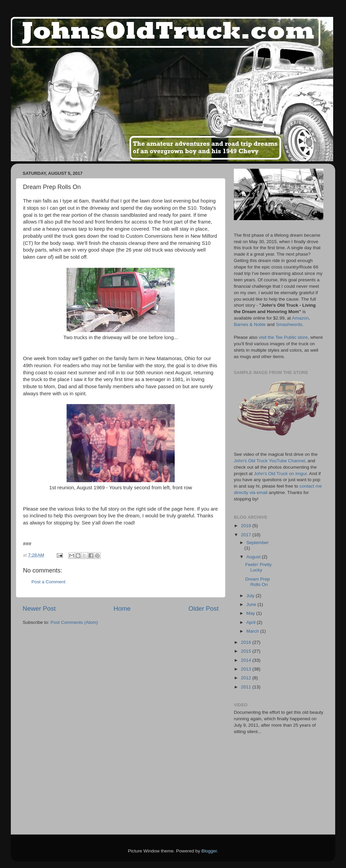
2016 (247, 642)
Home (122, 608)
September (257, 543)
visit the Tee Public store (283, 337)
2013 (247, 669)
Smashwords (289, 324)
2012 (247, 678)
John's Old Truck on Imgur (280, 474)
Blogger (209, 851)
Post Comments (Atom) (74, 622)
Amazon (300, 318)
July (251, 596)
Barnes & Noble (250, 324)
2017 (247, 535)
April (252, 622)
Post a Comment (48, 582)
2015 (247, 651)
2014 (247, 660)
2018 (247, 526)
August (254, 557)
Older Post (204, 608)
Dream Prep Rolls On (258, 582)
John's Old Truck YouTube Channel (269, 461)
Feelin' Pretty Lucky (258, 567)
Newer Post (39, 608)
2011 (247, 687)
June (252, 604)
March (253, 631)
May (251, 613)
